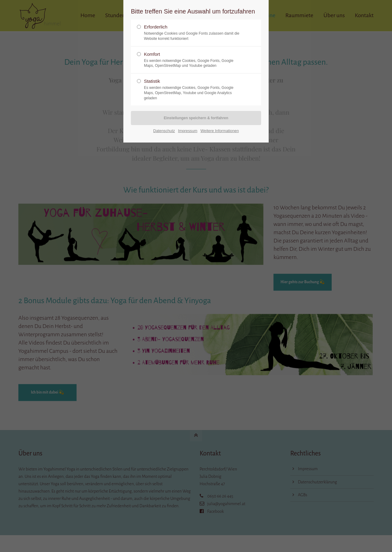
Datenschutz (164, 131)
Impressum (188, 131)
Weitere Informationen (220, 131)
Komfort (194, 60)
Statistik (194, 89)
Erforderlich (194, 33)
